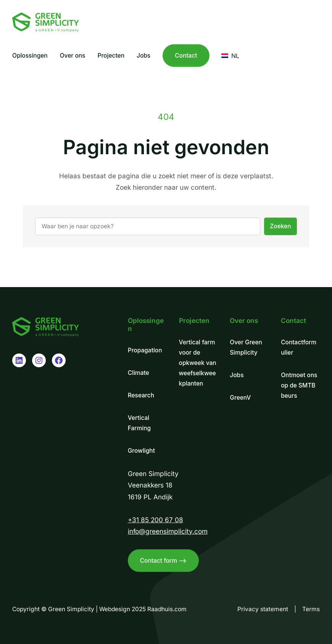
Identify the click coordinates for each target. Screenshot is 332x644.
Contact (186, 56)
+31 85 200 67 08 (156, 520)
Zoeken (280, 226)
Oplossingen (146, 324)
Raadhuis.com (167, 609)
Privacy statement (263, 609)
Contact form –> (163, 561)
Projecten (194, 320)
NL (230, 56)
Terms (311, 609)
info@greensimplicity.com (168, 531)
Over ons (244, 320)
